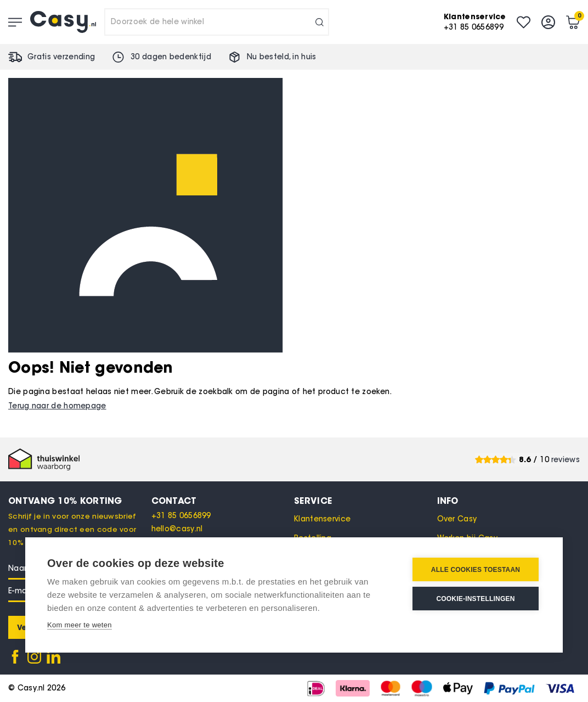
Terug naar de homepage (57, 406)
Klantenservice (322, 519)
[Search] (320, 22)
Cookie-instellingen (475, 599)
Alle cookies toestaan (476, 570)
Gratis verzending (61, 57)
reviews (566, 460)
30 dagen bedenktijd (171, 57)
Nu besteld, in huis (282, 57)
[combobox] (217, 22)
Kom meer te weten (80, 625)
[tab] (223, 501)
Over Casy (457, 519)
